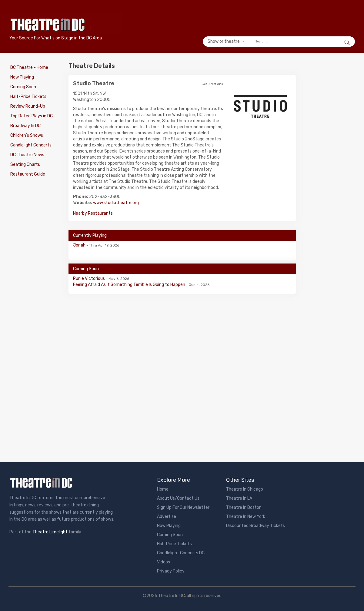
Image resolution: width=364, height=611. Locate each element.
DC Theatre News (26, 155)
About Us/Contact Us (178, 498)
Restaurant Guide (27, 174)
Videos (164, 562)
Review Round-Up (27, 106)
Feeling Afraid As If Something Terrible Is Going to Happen (130, 285)
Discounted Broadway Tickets (255, 526)
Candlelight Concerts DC (181, 553)
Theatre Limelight (50, 532)
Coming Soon (22, 87)
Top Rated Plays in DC (31, 116)
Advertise (167, 517)
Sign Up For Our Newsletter (183, 507)
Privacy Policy (171, 571)
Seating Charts (24, 164)
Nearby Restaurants (93, 213)
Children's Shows (26, 135)
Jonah (80, 245)
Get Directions (212, 84)
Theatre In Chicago (245, 489)
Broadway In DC (25, 126)
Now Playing (21, 77)
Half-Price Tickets (27, 97)
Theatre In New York (246, 517)
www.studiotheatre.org (116, 203)
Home (163, 489)
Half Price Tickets (174, 544)
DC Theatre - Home (28, 67)
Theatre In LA (239, 498)
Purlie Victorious (89, 279)
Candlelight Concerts (30, 145)
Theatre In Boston (244, 507)
